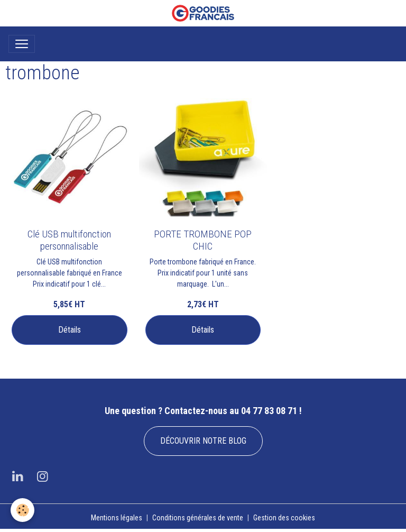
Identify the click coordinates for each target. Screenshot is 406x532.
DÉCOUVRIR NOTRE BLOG (203, 441)
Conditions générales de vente (198, 518)
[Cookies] (22, 510)
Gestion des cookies (284, 518)
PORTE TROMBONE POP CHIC (203, 240)
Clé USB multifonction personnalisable (69, 240)
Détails (70, 330)
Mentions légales (117, 518)
